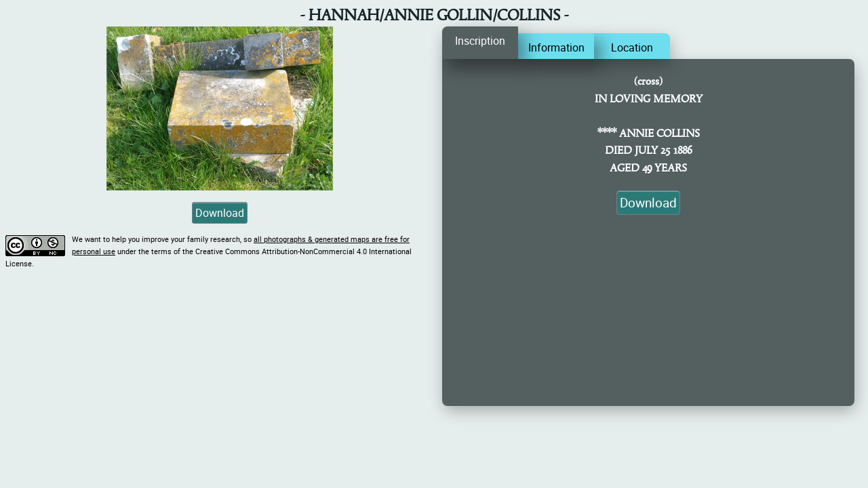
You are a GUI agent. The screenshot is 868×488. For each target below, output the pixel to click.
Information (556, 47)
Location (632, 47)
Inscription (480, 41)
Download (220, 213)
